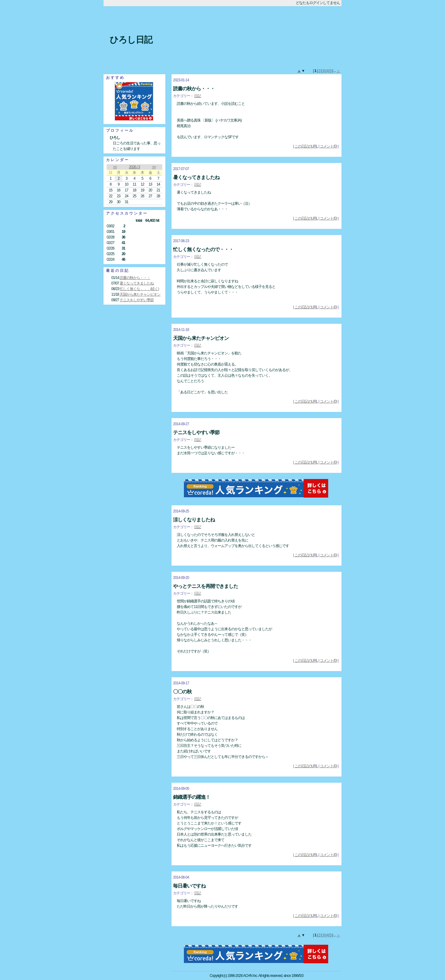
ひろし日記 (131, 40)
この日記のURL (306, 146)
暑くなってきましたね (137, 283)
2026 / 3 (134, 167)
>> (154, 167)
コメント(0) (328, 146)
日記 (197, 96)
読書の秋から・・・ (135, 278)
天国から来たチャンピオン (140, 294)
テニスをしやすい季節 (137, 300)
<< (115, 167)
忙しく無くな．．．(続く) (139, 289)
